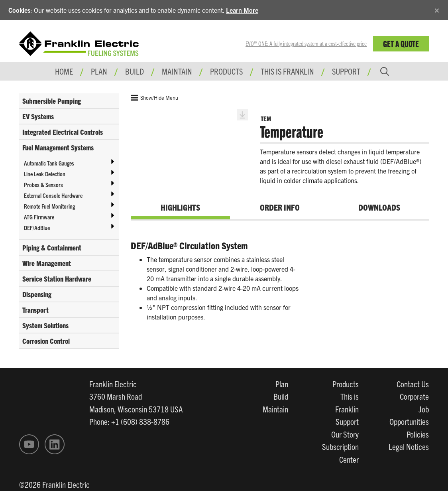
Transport (35, 310)
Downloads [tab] (379, 207)
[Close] (437, 9)
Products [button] (226, 71)
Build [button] (135, 71)
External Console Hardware (53, 195)
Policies (418, 434)
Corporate (414, 396)
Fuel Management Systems (58, 147)
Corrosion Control (46, 341)
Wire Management (47, 263)
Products (346, 384)
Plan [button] (99, 71)
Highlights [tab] (180, 207)
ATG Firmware (39, 217)
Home (64, 71)
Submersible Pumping (52, 101)
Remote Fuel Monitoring (49, 206)
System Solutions (45, 325)
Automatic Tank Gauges (49, 163)
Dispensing (37, 294)
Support (346, 71)
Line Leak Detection (45, 174)
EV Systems (38, 116)
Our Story (345, 434)
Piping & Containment (52, 247)
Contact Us (413, 384)
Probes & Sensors (43, 184)
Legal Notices (409, 446)
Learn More (242, 10)
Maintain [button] (177, 71)
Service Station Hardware (57, 279)
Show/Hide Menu (154, 98)
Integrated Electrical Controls (63, 132)
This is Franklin (287, 71)
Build (281, 396)
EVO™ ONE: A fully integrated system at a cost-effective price (306, 43)
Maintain (275, 409)
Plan (282, 384)
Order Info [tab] (280, 207)
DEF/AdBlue (37, 228)
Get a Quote (401, 43)
